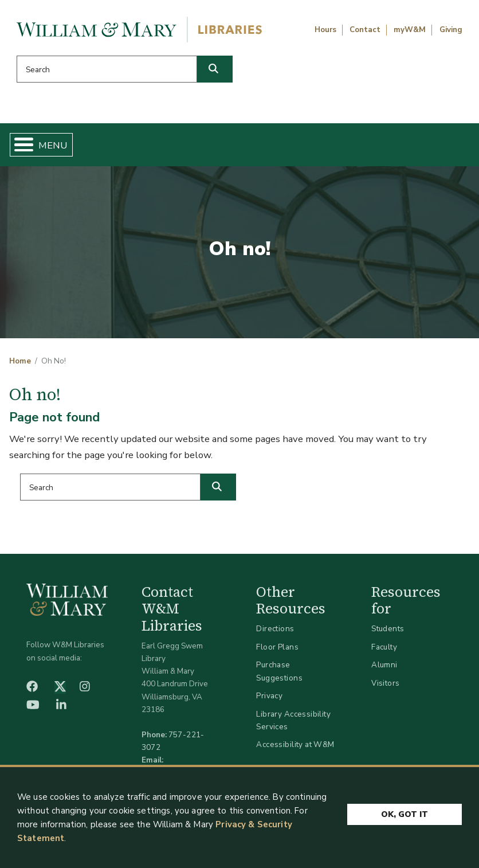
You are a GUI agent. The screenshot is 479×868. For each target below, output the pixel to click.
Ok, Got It (405, 812)
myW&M (410, 30)
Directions (275, 629)
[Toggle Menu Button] (19, 145)
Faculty (384, 647)
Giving (451, 30)
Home (20, 361)
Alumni (384, 665)
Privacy (269, 696)
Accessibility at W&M (295, 744)
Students (388, 629)
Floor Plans (277, 647)
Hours (325, 30)
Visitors (385, 683)
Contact (365, 30)
